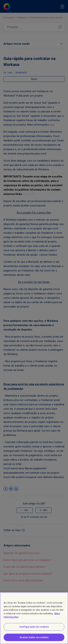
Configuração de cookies (34, 629)
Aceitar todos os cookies (34, 640)
